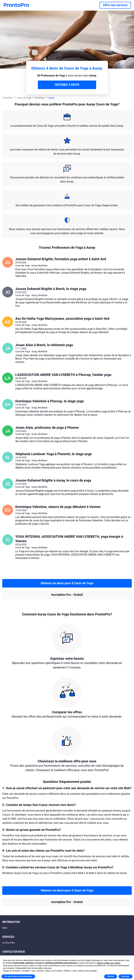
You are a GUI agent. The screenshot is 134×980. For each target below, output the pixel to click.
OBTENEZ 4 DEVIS (67, 85)
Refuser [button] (111, 976)
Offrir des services (115, 5)
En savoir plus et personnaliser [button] (18, 976)
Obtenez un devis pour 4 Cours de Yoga (67, 583)
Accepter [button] (126, 976)
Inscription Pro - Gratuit (67, 595)
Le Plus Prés (8, 943)
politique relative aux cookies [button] (108, 963)
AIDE (5, 928)
